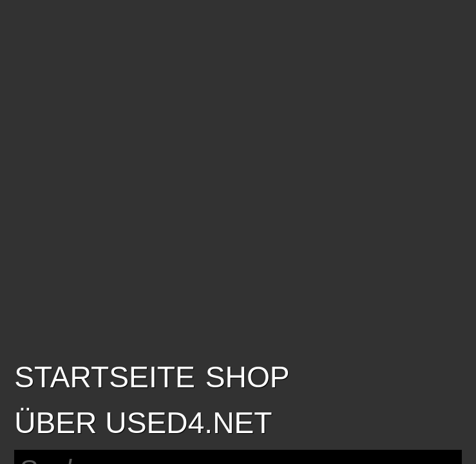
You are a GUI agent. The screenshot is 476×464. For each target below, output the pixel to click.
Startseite (105, 377)
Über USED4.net (143, 423)
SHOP (248, 377)
